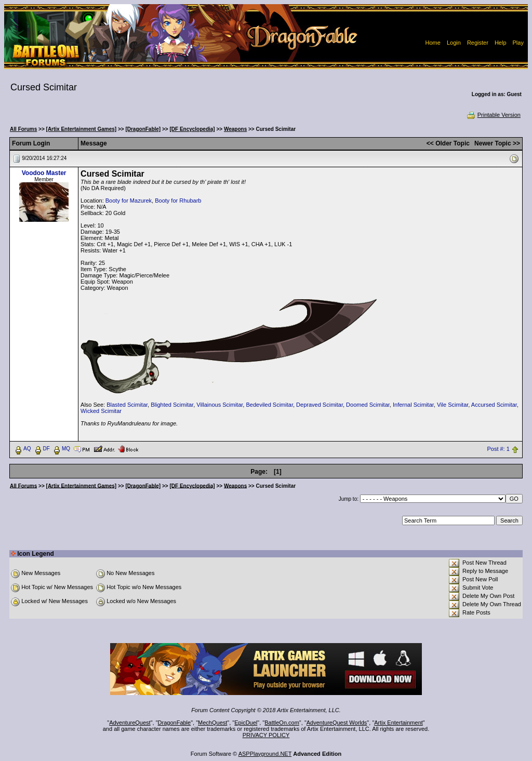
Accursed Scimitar (494, 405)
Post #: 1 (498, 449)
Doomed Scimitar (368, 405)
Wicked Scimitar (101, 411)
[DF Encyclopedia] (192, 129)
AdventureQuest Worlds (337, 723)
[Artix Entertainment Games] (82, 129)
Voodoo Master (44, 173)
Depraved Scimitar (320, 405)
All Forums (23, 129)
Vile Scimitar (453, 405)
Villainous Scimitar (220, 405)
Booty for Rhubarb (178, 201)
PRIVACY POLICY (266, 735)
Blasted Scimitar (127, 405)
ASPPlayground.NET (265, 754)
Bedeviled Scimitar (269, 405)
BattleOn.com (282, 723)
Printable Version (493, 115)
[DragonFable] (143, 129)
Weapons (235, 129)
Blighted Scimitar (172, 405)
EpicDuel (246, 723)
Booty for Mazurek (129, 201)
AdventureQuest (130, 723)
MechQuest (212, 723)
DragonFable (175, 723)
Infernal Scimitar (413, 405)
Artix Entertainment (398, 723)
